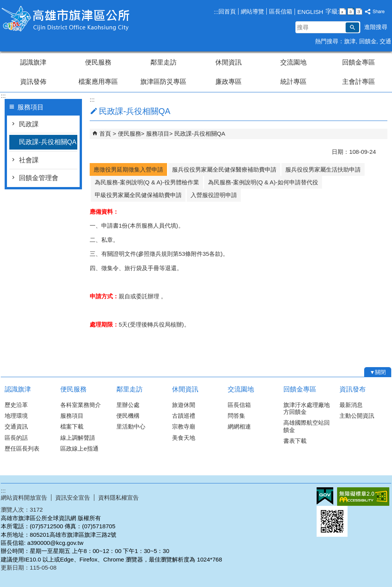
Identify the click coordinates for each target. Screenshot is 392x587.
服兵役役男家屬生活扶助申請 (323, 169)
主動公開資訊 (357, 416)
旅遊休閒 (184, 405)
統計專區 (293, 82)
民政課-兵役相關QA (48, 142)
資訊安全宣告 (73, 498)
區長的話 (16, 438)
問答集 (236, 416)
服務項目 (158, 134)
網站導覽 (252, 11)
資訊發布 (353, 389)
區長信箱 (281, 11)
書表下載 (295, 441)
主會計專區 (359, 82)
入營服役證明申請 (214, 195)
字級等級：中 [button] (351, 11)
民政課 (29, 124)
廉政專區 (228, 82)
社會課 (29, 160)
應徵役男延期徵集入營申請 (128, 169)
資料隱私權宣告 (118, 498)
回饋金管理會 (39, 178)
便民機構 (128, 416)
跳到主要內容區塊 (4, 4)
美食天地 (184, 438)
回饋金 (368, 41)
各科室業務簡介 (81, 405)
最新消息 (351, 405)
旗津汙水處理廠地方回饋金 (307, 408)
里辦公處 (128, 405)
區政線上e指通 (79, 448)
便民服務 (98, 62)
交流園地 (293, 62)
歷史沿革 (16, 405)
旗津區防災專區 (163, 82)
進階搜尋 (376, 27)
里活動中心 (131, 426)
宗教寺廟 (184, 426)
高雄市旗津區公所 (66, 19)
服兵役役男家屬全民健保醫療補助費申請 (224, 169)
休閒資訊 (228, 62)
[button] (352, 27)
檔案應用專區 (98, 82)
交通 (385, 41)
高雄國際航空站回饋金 (307, 426)
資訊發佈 (33, 82)
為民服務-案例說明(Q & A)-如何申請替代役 (263, 182)
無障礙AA (363, 497)
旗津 (350, 41)
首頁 (105, 134)
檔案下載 (72, 426)
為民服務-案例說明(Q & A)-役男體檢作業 (147, 182)
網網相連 (239, 426)
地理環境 (16, 416)
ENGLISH (310, 12)
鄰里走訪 (164, 62)
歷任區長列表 (22, 448)
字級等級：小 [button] (343, 11)
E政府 (325, 496)
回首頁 (227, 11)
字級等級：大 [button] (359, 11)
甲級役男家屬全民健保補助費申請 (138, 195)
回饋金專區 (359, 62)
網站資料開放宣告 (24, 498)
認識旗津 (33, 62)
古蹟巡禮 (184, 416)
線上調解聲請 (78, 438)
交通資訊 (16, 426)
